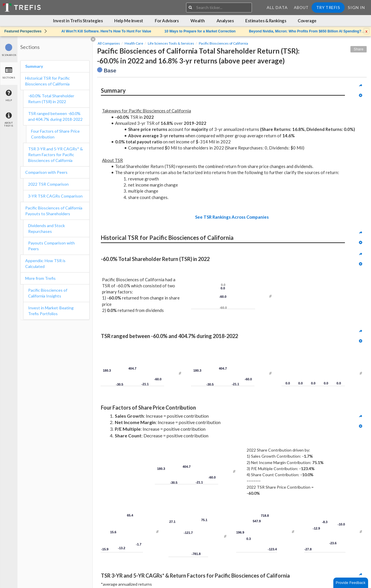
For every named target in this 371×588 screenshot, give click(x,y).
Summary (34, 66)
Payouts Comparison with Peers (51, 246)
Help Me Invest (129, 21)
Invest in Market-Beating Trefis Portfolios (51, 311)
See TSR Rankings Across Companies (232, 217)
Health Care (134, 43)
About (301, 8)
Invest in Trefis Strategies (78, 21)
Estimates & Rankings (266, 21)
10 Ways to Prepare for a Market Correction (200, 31)
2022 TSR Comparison (48, 184)
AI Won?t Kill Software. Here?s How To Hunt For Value (106, 31)
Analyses (225, 21)
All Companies (109, 43)
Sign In (356, 7)
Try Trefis (328, 7)
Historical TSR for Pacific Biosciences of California (48, 81)
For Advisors (167, 21)
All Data (277, 7)
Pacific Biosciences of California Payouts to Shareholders (54, 211)
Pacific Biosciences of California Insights (48, 293)
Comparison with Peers (46, 172)
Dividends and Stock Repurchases (47, 228)
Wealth (198, 21)
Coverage (307, 21)
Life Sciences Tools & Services (171, 43)
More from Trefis (40, 278)
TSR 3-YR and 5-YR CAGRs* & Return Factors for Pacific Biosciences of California (56, 155)
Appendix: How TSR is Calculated (45, 263)
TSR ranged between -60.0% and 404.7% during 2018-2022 (55, 116)
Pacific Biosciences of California (223, 43)
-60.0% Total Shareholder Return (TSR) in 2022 (51, 99)
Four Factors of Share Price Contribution (55, 134)
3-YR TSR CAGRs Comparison (55, 196)
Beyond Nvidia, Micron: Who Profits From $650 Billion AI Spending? (305, 31)
